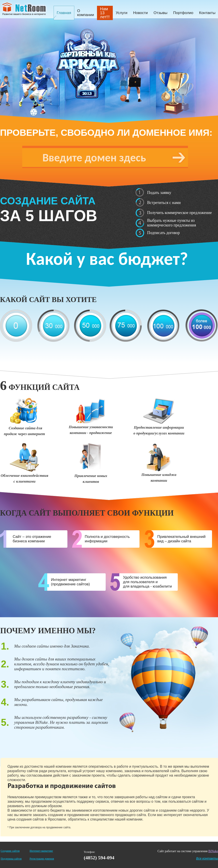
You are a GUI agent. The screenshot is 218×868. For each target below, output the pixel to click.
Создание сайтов (10, 851)
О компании (86, 13)
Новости (140, 13)
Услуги (121, 13)
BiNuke (213, 851)
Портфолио (183, 13)
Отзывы (160, 13)
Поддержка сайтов (11, 859)
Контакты (207, 13)
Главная (64, 13)
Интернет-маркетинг (41, 851)
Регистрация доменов (42, 859)
